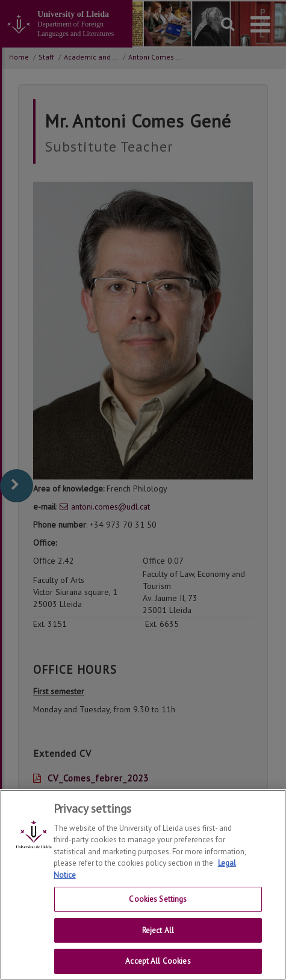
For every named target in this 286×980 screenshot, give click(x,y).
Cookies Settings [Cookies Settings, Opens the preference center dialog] (158, 911)
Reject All (158, 942)
